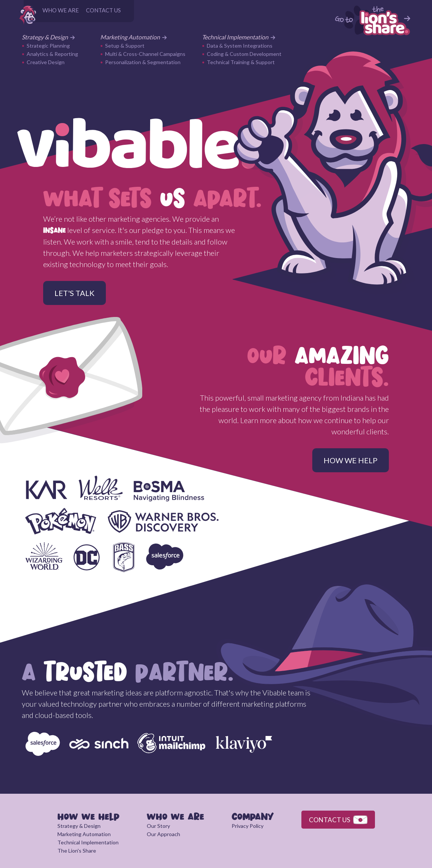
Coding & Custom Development (244, 54)
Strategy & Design (48, 37)
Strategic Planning (48, 46)
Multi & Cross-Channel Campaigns (145, 54)
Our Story (158, 826)
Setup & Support (125, 46)
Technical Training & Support (241, 62)
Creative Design (46, 62)
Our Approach (163, 834)
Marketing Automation (133, 37)
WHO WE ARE (61, 10)
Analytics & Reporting (52, 54)
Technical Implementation (239, 37)
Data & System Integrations (240, 46)
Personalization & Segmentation (143, 62)
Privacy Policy (248, 826)
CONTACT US (103, 10)
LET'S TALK (75, 293)
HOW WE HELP (351, 460)
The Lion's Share (77, 851)
